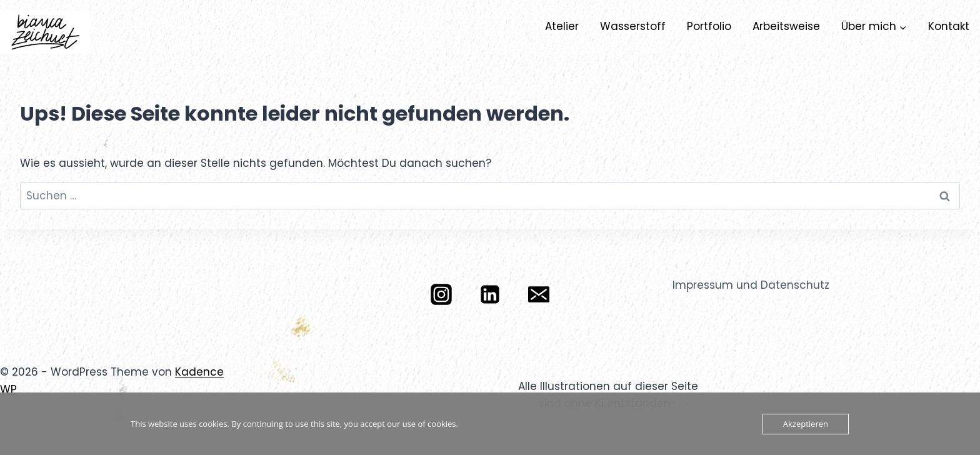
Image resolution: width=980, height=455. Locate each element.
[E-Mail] (539, 294)
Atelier (562, 26)
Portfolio (709, 26)
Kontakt (949, 26)
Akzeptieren (806, 424)
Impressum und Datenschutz (751, 285)
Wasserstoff (633, 26)
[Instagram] (441, 294)
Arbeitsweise (786, 26)
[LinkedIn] (490, 294)
